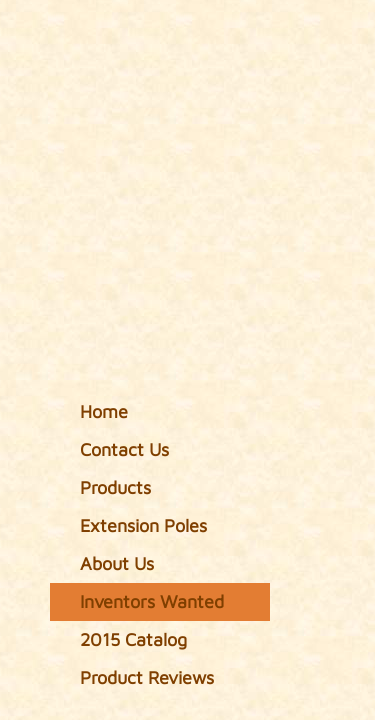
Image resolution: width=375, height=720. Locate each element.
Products (115, 487)
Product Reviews (147, 677)
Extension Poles (143, 525)
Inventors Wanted (152, 601)
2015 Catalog (133, 639)
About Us (117, 563)
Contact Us (124, 449)
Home (104, 411)
